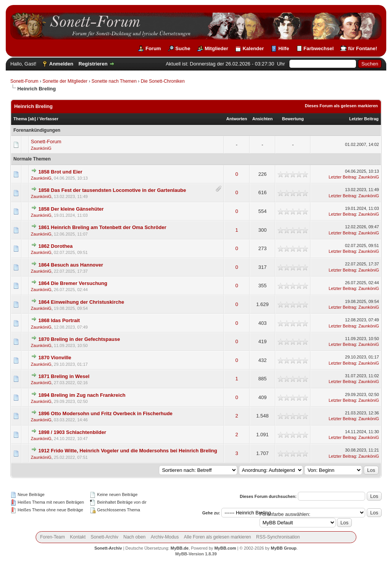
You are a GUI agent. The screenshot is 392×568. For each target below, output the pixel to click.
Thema (20, 119)
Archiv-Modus (165, 537)
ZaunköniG (41, 148)
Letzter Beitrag (364, 119)
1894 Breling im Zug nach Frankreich (82, 395)
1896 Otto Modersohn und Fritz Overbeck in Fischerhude (105, 413)
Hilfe (284, 48)
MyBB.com (225, 548)
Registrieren (93, 64)
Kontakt (78, 537)
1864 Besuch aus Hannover (71, 265)
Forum (153, 48)
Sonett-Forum (24, 81)
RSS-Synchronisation (278, 537)
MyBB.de (180, 548)
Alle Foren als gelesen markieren (217, 537)
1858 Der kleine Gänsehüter (71, 209)
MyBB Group (283, 548)
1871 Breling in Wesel (64, 376)
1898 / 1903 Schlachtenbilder (72, 432)
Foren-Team (53, 537)
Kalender (253, 48)
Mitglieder (216, 48)
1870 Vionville (55, 358)
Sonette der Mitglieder (65, 81)
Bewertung (293, 119)
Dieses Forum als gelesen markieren (341, 106)
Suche (183, 48)
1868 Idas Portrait (59, 320)
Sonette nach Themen (114, 81)
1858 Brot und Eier (60, 172)
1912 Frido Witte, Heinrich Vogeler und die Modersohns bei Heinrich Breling (128, 451)
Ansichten (262, 119)
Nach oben (134, 537)
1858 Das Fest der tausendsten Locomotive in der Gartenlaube (112, 190)
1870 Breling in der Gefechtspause (79, 339)
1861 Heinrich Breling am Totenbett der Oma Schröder (102, 227)
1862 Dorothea (56, 246)
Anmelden (61, 64)
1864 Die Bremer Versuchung (73, 283)
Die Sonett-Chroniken (163, 81)
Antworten (237, 119)
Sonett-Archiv (105, 537)
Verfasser (49, 119)
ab (32, 119)
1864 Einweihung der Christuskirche (81, 302)
